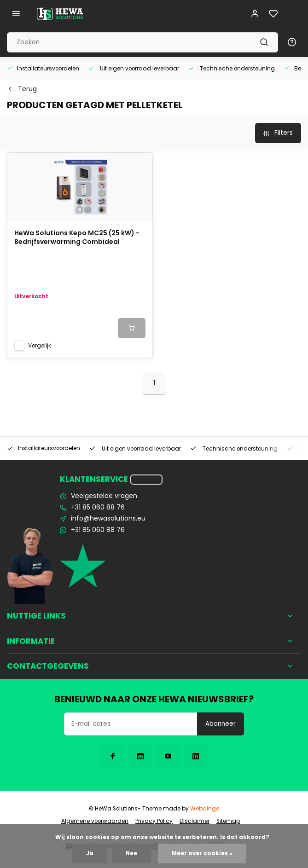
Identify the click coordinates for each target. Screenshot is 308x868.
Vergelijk (40, 346)
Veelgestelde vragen (104, 496)
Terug (22, 89)
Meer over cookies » (202, 853)
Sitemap (228, 821)
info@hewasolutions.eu (108, 518)
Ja (90, 853)
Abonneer (221, 724)
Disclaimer (195, 821)
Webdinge (205, 809)
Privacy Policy (154, 821)
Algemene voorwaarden (95, 821)
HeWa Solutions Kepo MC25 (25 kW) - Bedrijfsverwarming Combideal (77, 238)
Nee (131, 853)
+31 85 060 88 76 (98, 507)
